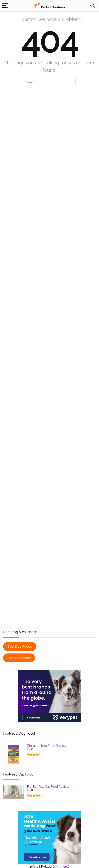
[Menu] (5, 6)
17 (32, 790)
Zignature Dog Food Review (47, 746)
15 (32, 749)
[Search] (93, 6)
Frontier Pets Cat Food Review (48, 787)
